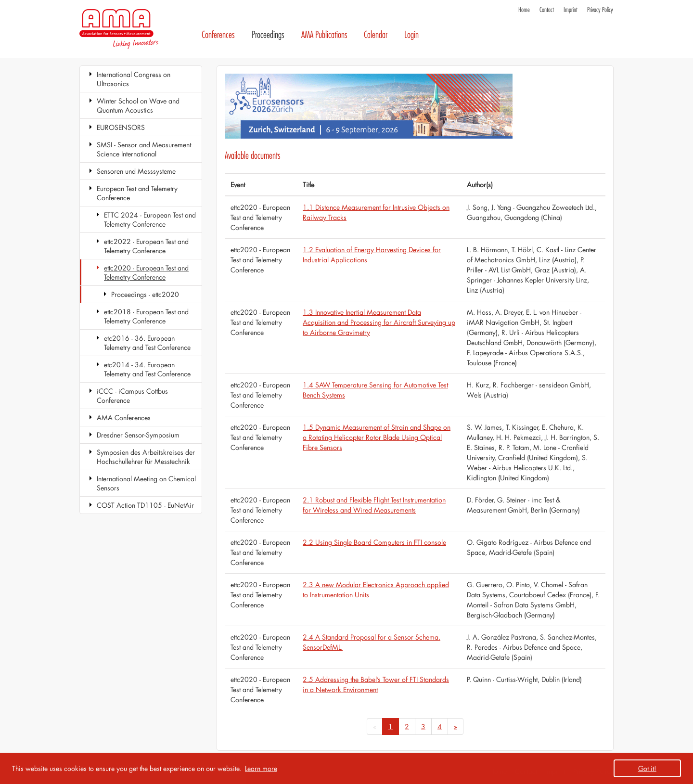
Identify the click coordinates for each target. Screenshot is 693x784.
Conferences (218, 35)
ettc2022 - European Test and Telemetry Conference (146, 246)
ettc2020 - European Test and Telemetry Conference (146, 272)
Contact (547, 10)
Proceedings (268, 35)
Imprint (571, 10)
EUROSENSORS (121, 127)
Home (524, 10)
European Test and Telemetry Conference (137, 193)
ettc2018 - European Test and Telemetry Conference (146, 316)
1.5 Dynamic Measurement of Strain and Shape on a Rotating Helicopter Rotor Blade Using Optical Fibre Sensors (377, 437)
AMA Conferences (124, 418)
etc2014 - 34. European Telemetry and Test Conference (147, 369)
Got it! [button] (647, 768)
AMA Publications (324, 35)
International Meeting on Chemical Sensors (146, 483)
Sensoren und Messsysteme (136, 171)
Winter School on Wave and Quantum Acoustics (138, 105)
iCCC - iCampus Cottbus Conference (132, 396)
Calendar (376, 35)
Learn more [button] (261, 768)
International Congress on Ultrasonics (134, 79)
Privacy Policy (600, 10)
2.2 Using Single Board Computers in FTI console (374, 542)
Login (411, 35)
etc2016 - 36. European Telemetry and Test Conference (147, 343)
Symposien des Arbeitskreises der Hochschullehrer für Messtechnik (146, 457)
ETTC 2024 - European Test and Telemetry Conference (150, 219)
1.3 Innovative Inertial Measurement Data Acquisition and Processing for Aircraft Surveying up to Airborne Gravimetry (379, 322)
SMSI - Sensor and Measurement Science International (144, 149)
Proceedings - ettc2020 (145, 294)
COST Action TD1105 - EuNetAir (145, 505)
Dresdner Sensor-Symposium (138, 435)
